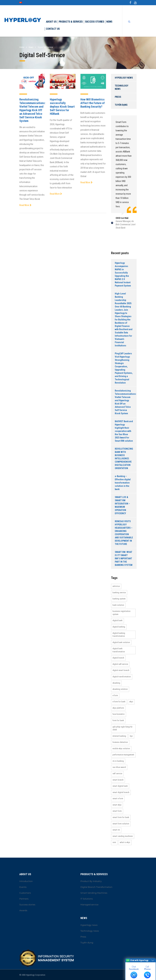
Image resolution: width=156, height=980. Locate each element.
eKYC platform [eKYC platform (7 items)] (118, 708)
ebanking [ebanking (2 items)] (116, 683)
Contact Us (53, 29)
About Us (51, 22)
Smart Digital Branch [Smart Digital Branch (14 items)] (121, 792)
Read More (25, 205)
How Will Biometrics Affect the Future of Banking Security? (93, 103)
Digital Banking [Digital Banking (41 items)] (119, 627)
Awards (23, 910)
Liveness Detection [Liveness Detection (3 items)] (120, 742)
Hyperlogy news (124, 78)
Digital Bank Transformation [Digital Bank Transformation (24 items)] (119, 650)
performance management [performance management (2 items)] (123, 755)
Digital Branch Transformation (96, 887)
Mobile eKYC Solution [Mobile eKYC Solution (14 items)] (121, 748)
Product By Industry (91, 881)
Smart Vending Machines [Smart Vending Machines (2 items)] (123, 836)
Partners (24, 899)
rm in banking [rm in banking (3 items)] (118, 761)
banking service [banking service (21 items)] (119, 592)
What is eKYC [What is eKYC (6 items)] (125, 842)
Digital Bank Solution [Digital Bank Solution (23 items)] (121, 642)
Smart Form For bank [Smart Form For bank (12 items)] (121, 817)
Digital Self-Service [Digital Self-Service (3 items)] (120, 664)
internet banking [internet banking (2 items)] (119, 736)
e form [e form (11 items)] (115, 695)
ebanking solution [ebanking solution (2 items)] (120, 689)
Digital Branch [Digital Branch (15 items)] (118, 658)
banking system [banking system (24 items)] (119, 599)
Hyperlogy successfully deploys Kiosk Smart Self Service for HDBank (62, 107)
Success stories (95, 22)
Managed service (89, 905)
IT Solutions (87, 899)
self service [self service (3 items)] (117, 773)
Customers (25, 893)
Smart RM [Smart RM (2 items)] (116, 830)
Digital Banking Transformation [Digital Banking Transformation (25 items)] (119, 635)
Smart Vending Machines (94, 893)
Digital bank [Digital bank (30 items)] (117, 620)
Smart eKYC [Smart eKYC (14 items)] (117, 805)
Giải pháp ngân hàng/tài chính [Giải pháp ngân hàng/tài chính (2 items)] (122, 728)
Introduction (26, 881)
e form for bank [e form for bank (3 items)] (119, 702)
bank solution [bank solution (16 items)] (118, 605)
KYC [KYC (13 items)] (131, 736)
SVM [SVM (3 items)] (114, 842)
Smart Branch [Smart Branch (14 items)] (118, 780)
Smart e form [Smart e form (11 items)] (118, 798)
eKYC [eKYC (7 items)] (131, 702)
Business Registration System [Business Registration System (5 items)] (121, 613)
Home (22, 47)
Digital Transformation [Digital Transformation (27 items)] (122, 677)
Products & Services (71, 22)
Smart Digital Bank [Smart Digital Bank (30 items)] (120, 786)
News (109, 22)
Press (118, 97)
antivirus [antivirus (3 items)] (116, 586)
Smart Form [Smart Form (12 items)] (117, 811)
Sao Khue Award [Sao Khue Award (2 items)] (119, 767)
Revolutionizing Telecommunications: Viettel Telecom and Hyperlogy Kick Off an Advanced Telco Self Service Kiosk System (32, 110)
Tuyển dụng (121, 105)
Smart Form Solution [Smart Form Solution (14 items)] (121, 824)
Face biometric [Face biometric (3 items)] (119, 714)
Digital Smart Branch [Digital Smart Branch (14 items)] (121, 670)
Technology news (122, 87)
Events (23, 887)
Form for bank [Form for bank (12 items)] (118, 720)
